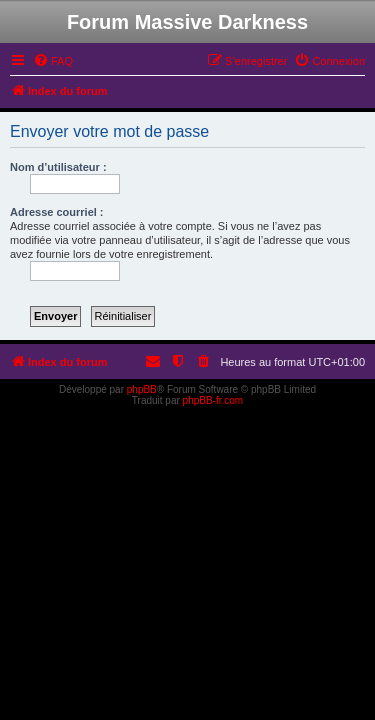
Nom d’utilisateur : (58, 167)
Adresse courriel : (57, 212)
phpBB (142, 389)
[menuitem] (53, 61)
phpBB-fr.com (213, 400)
